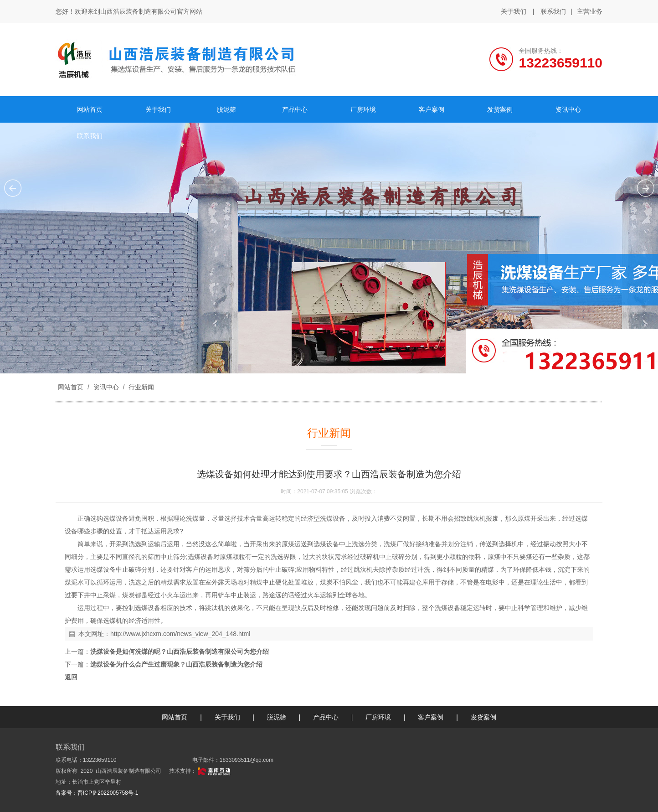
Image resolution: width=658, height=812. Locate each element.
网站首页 (71, 387)
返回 (71, 677)
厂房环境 (378, 717)
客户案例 (431, 717)
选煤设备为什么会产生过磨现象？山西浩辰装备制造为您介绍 (176, 664)
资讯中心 (106, 387)
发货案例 (483, 717)
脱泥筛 (277, 717)
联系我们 (553, 11)
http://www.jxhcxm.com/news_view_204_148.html (180, 634)
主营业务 (590, 12)
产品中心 (326, 717)
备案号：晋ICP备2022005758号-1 (97, 793)
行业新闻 (140, 387)
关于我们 (514, 11)
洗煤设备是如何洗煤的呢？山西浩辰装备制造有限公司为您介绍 (180, 652)
